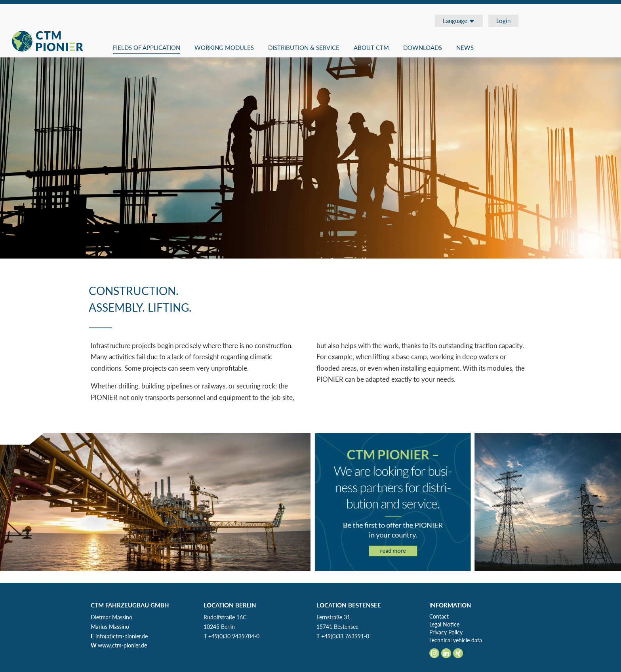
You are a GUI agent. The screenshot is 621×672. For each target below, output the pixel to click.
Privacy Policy (446, 632)
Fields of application (147, 48)
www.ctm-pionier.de (122, 645)
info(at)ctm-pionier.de (122, 636)
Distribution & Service (304, 48)
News (465, 48)
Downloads (423, 48)
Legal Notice (444, 624)
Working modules (224, 48)
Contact (439, 616)
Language (459, 21)
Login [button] (503, 21)
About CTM (371, 48)
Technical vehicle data (456, 640)
